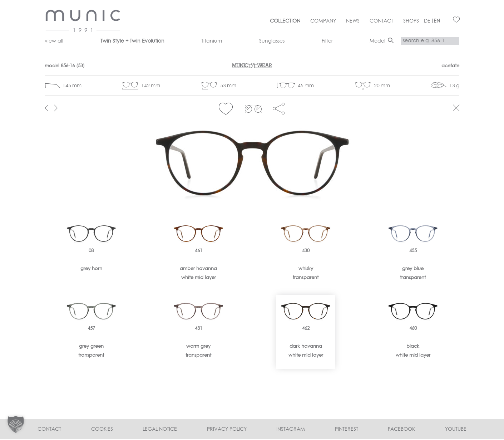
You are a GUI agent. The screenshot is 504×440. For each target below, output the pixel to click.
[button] (226, 109)
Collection (285, 21)
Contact (381, 21)
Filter (327, 41)
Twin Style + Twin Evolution (132, 41)
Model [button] (377, 41)
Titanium (212, 41)
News (353, 21)
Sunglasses (272, 41)
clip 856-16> (253, 109)
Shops (411, 21)
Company (323, 21)
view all (54, 41)
